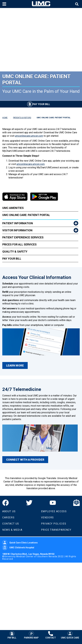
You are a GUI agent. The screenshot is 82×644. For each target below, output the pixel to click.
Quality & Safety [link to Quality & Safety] (15, 252)
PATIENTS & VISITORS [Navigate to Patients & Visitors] (22, 118)
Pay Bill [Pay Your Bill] (12, 635)
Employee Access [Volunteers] (54, 511)
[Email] (76, 503)
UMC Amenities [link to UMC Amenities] (13, 208)
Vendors (47, 518)
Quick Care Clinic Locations (20, 543)
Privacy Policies (54, 524)
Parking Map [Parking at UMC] (31, 635)
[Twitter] (29, 503)
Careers (8, 518)
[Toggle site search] (77, 4)
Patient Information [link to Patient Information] (18, 223)
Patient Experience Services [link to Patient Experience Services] (23, 237)
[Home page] (41, 4)
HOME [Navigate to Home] (5, 118)
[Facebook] (6, 503)
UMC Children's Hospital (18, 548)
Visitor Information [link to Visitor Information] (17, 230)
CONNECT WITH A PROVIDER (25, 460)
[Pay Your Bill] (39, 104)
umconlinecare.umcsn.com (29, 136)
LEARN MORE (15, 365)
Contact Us (11, 524)
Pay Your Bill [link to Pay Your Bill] (12, 259)
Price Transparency (56, 530)
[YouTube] (53, 503)
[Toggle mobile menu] (5, 4)
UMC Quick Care (70, 635)
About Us (9, 511)
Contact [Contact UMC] (51, 635)
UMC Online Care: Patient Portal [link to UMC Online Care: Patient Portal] (26, 215)
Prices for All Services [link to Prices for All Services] (19, 244)
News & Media (12, 530)
